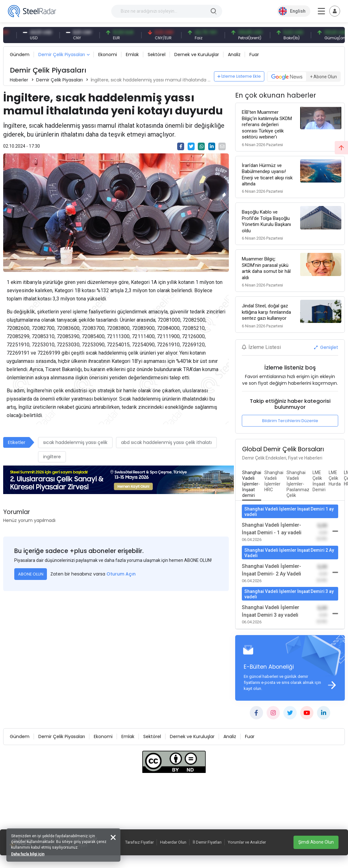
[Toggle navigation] (335, 11)
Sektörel (157, 55)
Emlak (132, 55)
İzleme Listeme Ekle (239, 76)
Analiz (234, 55)
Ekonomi (108, 55)
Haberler (19, 80)
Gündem (20, 55)
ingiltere (52, 457)
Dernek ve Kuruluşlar (197, 55)
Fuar (254, 55)
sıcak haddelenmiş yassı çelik (75, 442)
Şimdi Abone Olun (316, 842)
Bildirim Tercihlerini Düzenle (290, 421)
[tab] (252, 484)
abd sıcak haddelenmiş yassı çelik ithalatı (166, 442)
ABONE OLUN (31, 574)
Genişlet (326, 347)
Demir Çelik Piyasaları (62, 55)
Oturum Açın (121, 574)
